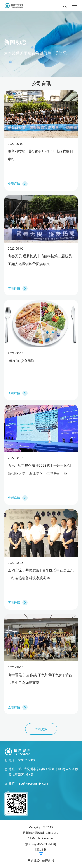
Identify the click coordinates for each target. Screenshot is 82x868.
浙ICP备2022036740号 (41, 844)
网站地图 (41, 850)
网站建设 (34, 861)
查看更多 (41, 729)
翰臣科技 (48, 861)
